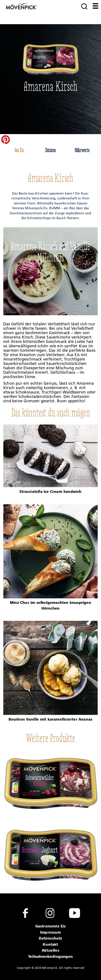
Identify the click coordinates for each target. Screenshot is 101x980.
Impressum (50, 932)
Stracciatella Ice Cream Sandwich (50, 491)
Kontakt (50, 944)
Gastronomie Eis (51, 926)
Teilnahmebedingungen (50, 956)
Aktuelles (50, 950)
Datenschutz (50, 938)
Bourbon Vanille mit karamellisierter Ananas (51, 719)
